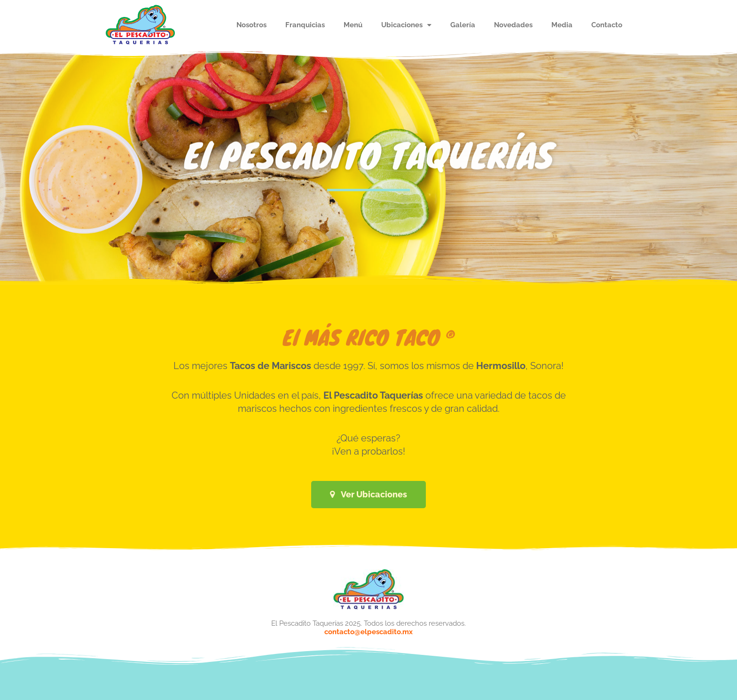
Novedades (513, 25)
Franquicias (305, 25)
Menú (353, 25)
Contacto (607, 25)
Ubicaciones (406, 25)
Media (562, 25)
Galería (463, 25)
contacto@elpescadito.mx (368, 632)
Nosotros (251, 25)
